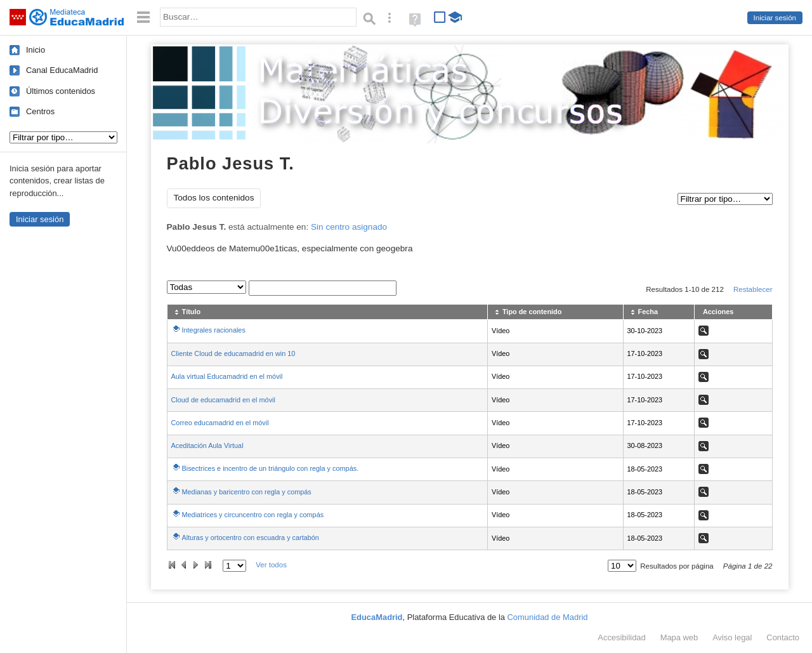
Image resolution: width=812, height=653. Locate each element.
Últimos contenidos (61, 91)
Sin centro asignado (349, 227)
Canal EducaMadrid (62, 70)
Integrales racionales (214, 330)
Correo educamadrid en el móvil (220, 423)
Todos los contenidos (214, 198)
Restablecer (753, 289)
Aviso (732, 637)
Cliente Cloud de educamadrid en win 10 (233, 353)
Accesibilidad (621, 637)
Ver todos (271, 565)
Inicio (36, 50)
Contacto (783, 637)
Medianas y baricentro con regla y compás (247, 492)
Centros (40, 111)
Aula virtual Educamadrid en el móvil (227, 376)
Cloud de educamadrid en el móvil (223, 400)
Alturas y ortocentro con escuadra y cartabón (251, 538)
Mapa (679, 637)
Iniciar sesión (775, 18)
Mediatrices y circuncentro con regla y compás (253, 515)
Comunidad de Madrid (548, 617)
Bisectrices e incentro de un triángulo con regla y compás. (271, 468)
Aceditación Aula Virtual (207, 445)
